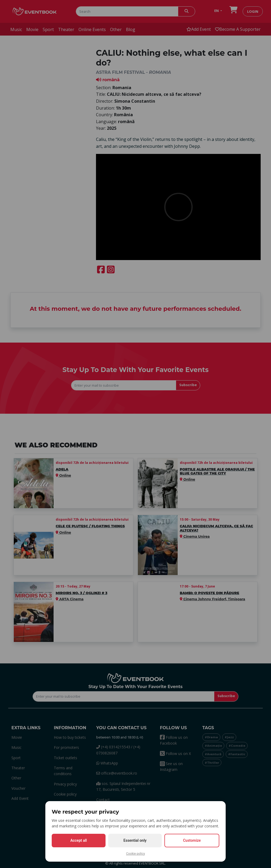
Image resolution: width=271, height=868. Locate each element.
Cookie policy (135, 854)
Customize (192, 840)
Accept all (78, 840)
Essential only (135, 840)
